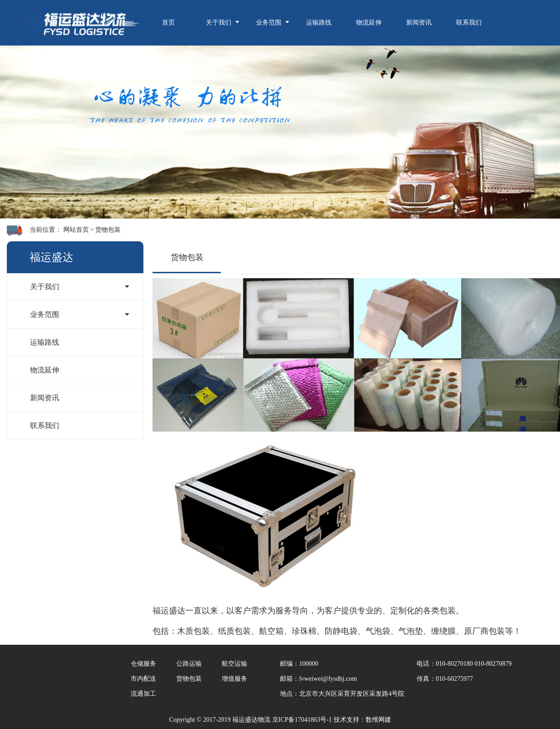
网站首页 (76, 230)
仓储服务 (143, 664)
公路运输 (189, 664)
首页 (168, 23)
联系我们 (469, 23)
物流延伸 (369, 23)
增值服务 (234, 679)
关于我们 (219, 23)
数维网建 (378, 720)
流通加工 (143, 694)
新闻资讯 (419, 23)
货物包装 (108, 230)
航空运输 (234, 664)
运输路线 (319, 23)
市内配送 (143, 679)
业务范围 (269, 23)
